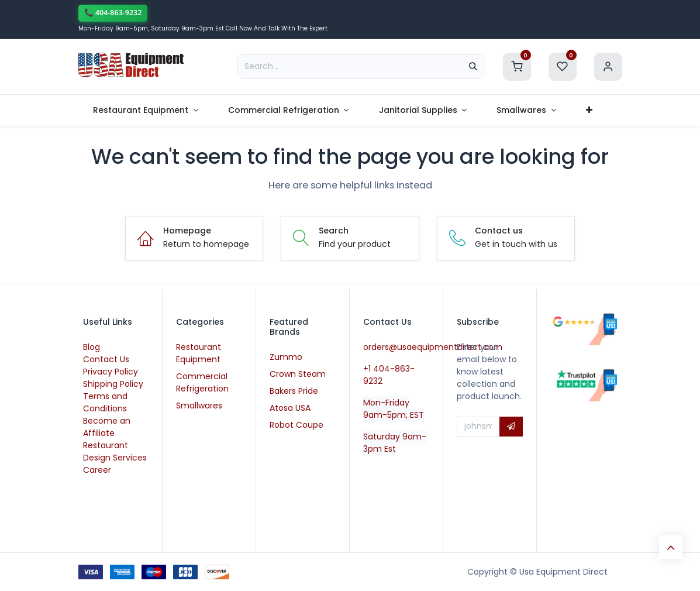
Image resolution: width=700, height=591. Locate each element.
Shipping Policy (113, 384)
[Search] (473, 67)
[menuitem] (146, 110)
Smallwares (199, 406)
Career (97, 470)
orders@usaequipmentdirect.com (433, 347)
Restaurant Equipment (199, 353)
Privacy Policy (111, 372)
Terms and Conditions (105, 402)
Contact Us (106, 359)
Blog (92, 347)
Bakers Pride (294, 391)
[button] (511, 427)
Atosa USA (290, 408)
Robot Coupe (296, 425)
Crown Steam (298, 374)
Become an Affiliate (107, 427)
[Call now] (113, 13)
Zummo (286, 357)
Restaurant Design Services (115, 451)
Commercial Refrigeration (202, 382)
